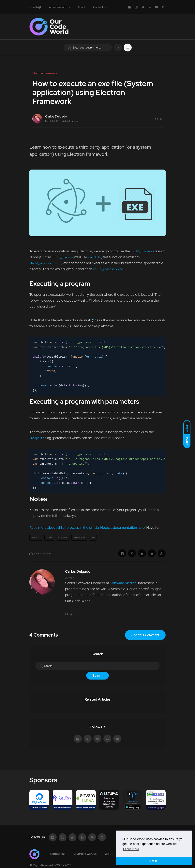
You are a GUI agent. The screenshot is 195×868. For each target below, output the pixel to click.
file (93, 537)
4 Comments (44, 635)
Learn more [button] (131, 849)
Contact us (100, 7)
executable (79, 537)
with (35, 7)
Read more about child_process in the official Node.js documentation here (87, 527)
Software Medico (123, 583)
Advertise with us (59, 7)
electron (36, 537)
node (49, 537)
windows (63, 537)
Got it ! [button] (154, 861)
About (81, 7)
